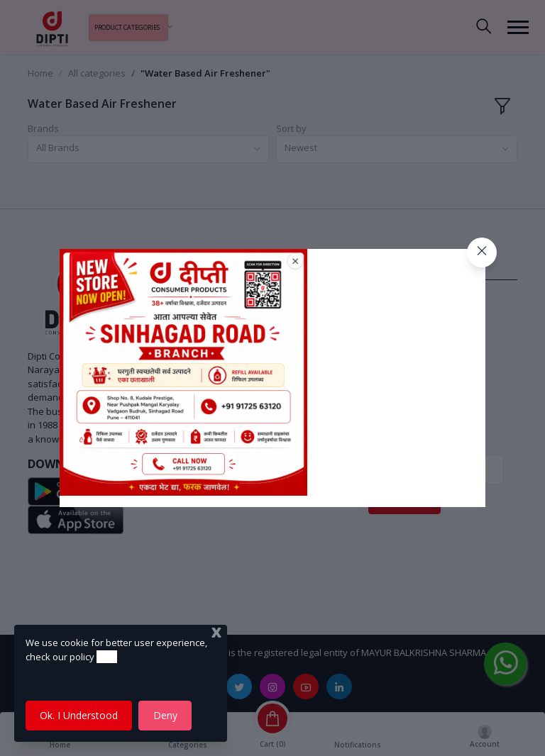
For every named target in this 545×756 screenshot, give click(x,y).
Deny (165, 715)
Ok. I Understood (79, 715)
